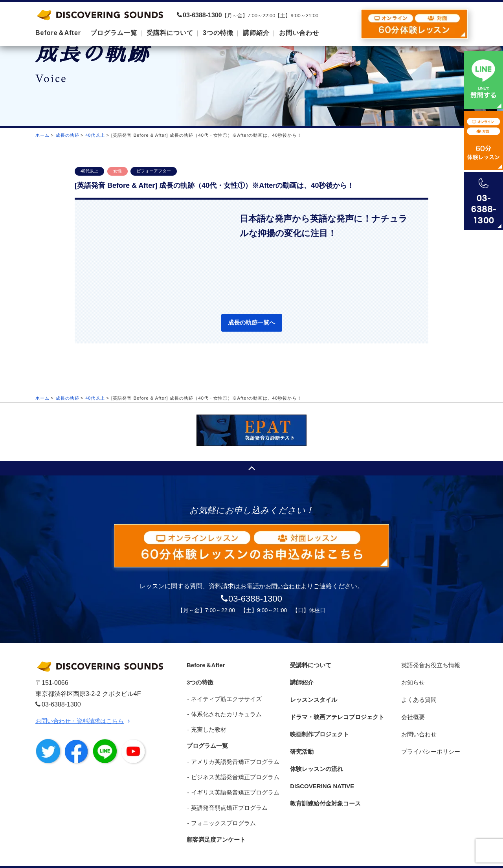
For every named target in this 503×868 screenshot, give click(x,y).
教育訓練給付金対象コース (326, 782)
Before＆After (205, 665)
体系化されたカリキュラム (224, 709)
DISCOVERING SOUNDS (100, 15)
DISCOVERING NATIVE (322, 767)
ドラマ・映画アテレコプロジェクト (338, 709)
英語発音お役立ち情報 (431, 665)
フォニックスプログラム (221, 811)
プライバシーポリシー (431, 738)
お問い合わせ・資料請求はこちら (83, 722)
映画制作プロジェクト (319, 723)
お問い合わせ (283, 587)
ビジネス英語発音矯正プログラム (233, 767)
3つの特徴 (199, 680)
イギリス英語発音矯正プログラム (233, 782)
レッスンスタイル (313, 694)
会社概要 (412, 709)
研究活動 (301, 738)
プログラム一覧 (207, 738)
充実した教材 (206, 723)
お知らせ (412, 680)
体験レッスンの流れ (316, 753)
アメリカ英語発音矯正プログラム (233, 753)
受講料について (310, 665)
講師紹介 (301, 680)
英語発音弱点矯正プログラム (227, 796)
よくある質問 (419, 694)
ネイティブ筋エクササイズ (224, 694)
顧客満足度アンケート (216, 826)
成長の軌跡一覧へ (251, 323)
